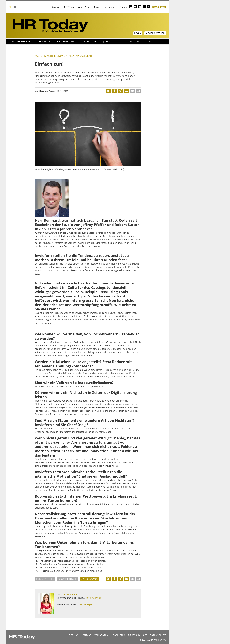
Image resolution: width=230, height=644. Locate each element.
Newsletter (159, 7)
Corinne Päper (47, 91)
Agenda (90, 41)
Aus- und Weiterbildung (50, 56)
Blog (152, 41)
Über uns (73, 635)
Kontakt (56, 7)
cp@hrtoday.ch (94, 598)
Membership (21, 41)
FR (15, 7)
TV (120, 41)
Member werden (155, 33)
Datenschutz (158, 635)
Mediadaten (111, 7)
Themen (43, 41)
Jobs (107, 41)
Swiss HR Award (94, 7)
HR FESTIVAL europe (73, 7)
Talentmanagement (80, 56)
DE (10, 7)
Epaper (123, 7)
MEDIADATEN (101, 635)
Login (138, 33)
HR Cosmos (91, 579)
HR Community (66, 41)
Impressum (134, 635)
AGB (145, 635)
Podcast (135, 41)
